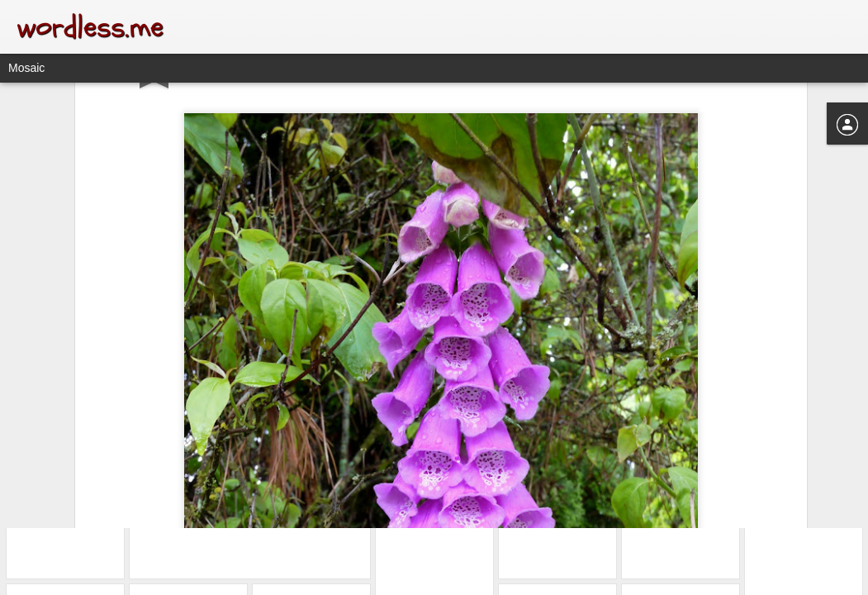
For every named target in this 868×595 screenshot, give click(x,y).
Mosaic (26, 68)
